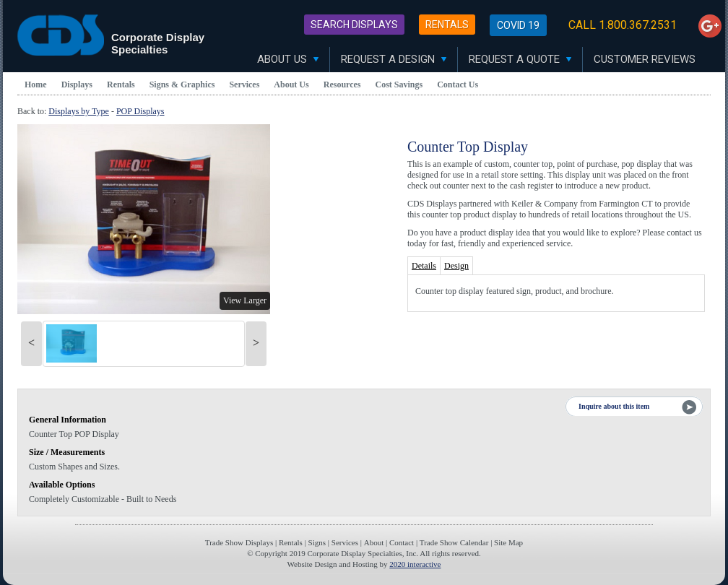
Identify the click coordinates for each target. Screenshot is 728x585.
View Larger (245, 300)
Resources (342, 84)
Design (456, 266)
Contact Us (458, 84)
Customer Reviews (645, 59)
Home (36, 84)
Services (244, 84)
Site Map (508, 542)
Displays (77, 84)
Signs (317, 542)
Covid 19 (518, 25)
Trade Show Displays (239, 542)
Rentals (447, 25)
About (374, 542)
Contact (402, 542)
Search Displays (354, 25)
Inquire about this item (614, 406)
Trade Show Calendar (454, 542)
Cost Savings (399, 84)
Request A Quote (520, 59)
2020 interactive (415, 564)
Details (424, 266)
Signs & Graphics (182, 84)
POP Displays (140, 111)
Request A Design (394, 59)
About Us (288, 59)
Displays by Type (79, 111)
